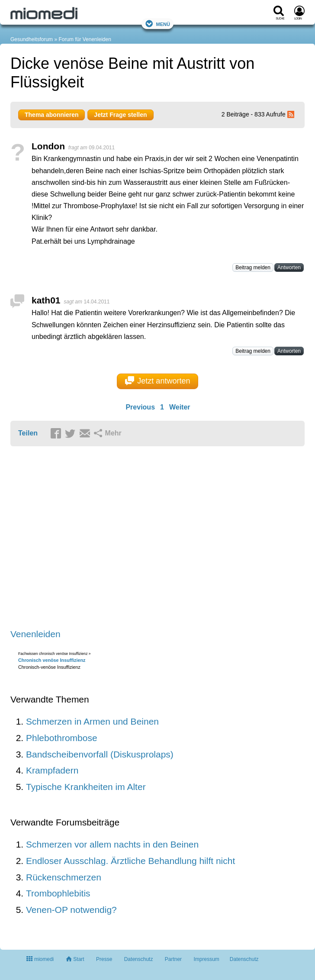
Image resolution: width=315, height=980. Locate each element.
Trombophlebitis (58, 893)
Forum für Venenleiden (85, 39)
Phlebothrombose (62, 738)
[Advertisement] (145, 538)
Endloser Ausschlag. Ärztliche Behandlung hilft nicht (130, 861)
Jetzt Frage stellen (120, 115)
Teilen (28, 433)
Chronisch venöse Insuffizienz (52, 660)
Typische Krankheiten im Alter (86, 787)
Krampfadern (52, 770)
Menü (157, 24)
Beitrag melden (253, 268)
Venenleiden (35, 634)
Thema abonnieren (51, 115)
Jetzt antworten (158, 381)
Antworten (289, 268)
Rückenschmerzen (64, 877)
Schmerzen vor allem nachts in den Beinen (112, 844)
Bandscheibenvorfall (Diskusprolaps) (100, 754)
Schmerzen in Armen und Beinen (92, 721)
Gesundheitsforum (32, 39)
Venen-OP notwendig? (71, 910)
